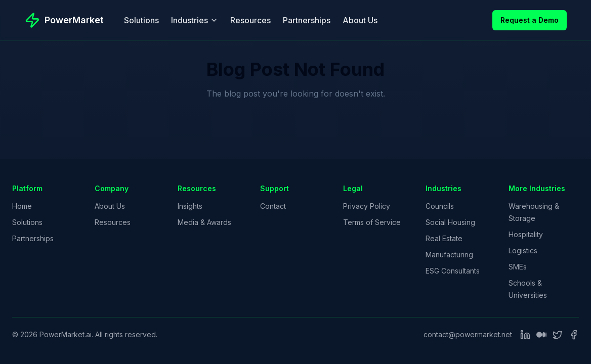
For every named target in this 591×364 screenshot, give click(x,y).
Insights (190, 206)
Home (22, 206)
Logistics (523, 251)
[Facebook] (574, 335)
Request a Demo (530, 20)
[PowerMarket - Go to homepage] (64, 20)
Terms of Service (372, 222)
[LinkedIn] (525, 335)
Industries (195, 20)
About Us (360, 20)
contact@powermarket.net (468, 334)
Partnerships (307, 20)
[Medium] (541, 335)
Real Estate (444, 238)
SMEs (518, 267)
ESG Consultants (453, 271)
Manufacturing (449, 255)
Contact (273, 206)
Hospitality (526, 234)
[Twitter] (558, 335)
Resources (250, 20)
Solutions (141, 20)
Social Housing (450, 222)
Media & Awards (204, 222)
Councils (440, 206)
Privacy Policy (367, 206)
